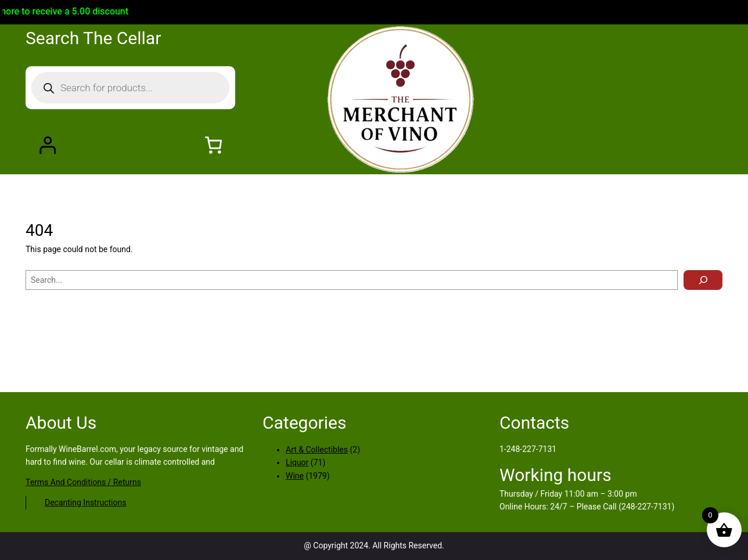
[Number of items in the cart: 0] (213, 145)
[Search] (703, 280)
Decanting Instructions (85, 502)
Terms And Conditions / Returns (83, 482)
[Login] (47, 145)
